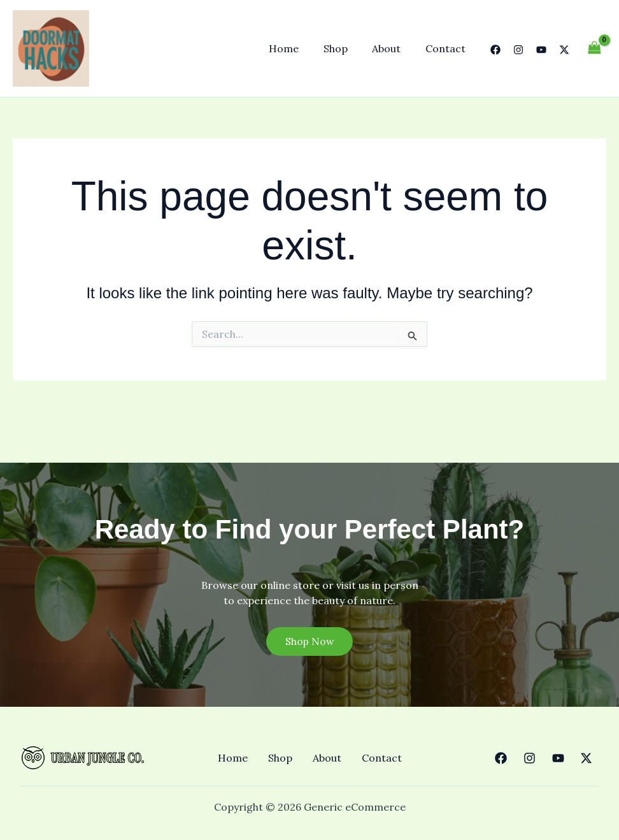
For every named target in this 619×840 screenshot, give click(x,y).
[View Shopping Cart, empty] (594, 48)
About (393, 48)
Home (298, 48)
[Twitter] (564, 50)
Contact (447, 48)
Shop (346, 48)
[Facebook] (495, 50)
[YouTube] (541, 50)
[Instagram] (518, 50)
